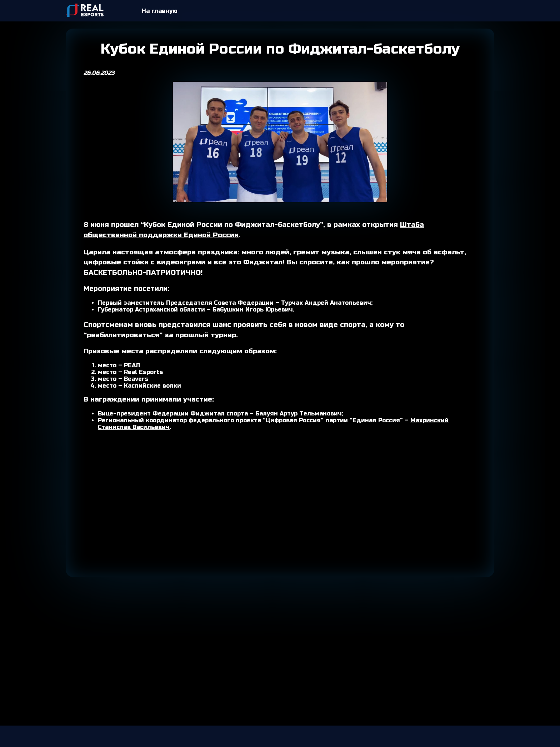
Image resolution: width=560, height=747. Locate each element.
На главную (160, 11)
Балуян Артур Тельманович (299, 414)
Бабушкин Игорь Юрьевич (253, 310)
